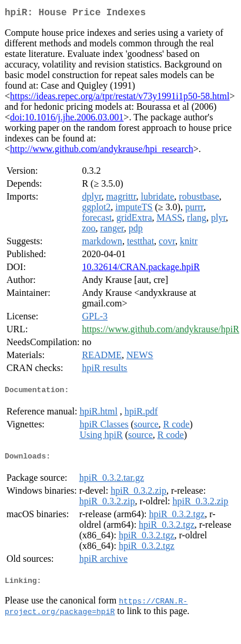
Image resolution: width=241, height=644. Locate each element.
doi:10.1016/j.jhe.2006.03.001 (67, 119)
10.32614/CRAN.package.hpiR (140, 269)
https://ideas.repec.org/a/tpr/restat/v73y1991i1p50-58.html (120, 98)
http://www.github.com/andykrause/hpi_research (102, 151)
